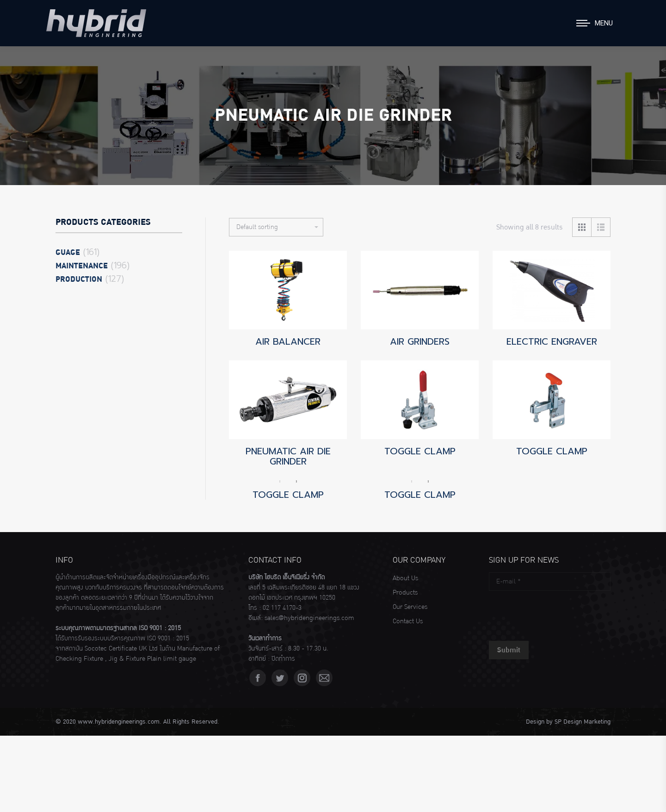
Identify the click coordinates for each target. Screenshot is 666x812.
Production (79, 279)
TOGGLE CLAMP (420, 451)
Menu (604, 23)
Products (405, 593)
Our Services (410, 607)
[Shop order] (276, 227)
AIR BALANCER (288, 341)
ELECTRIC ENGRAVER (552, 341)
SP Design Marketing (583, 722)
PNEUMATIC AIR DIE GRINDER (288, 456)
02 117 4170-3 (282, 608)
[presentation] (559, 614)
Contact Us (408, 621)
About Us (405, 578)
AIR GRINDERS (420, 341)
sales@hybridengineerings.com (309, 618)
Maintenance (82, 266)
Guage (68, 253)
